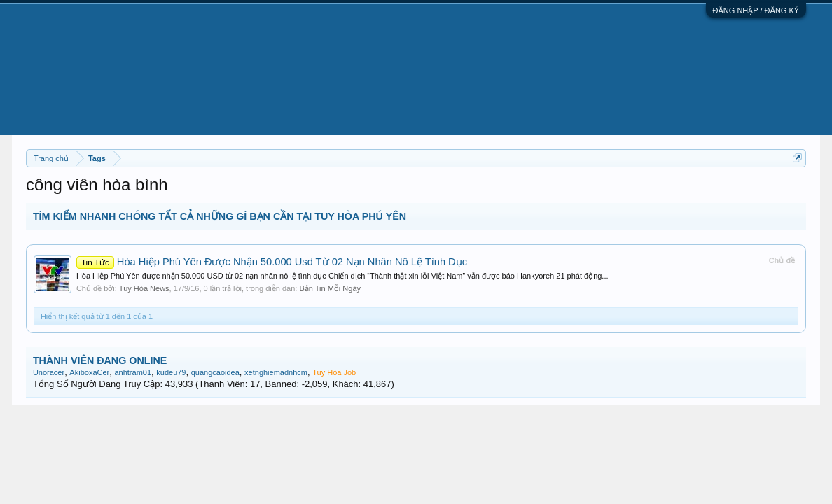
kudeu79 (171, 372)
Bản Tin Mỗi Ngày (330, 288)
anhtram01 (133, 372)
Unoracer (49, 372)
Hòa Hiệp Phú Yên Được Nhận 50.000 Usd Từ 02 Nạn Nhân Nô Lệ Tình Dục (272, 262)
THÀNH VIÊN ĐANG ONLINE (100, 360)
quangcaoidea (215, 372)
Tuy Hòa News (144, 288)
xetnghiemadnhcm (276, 372)
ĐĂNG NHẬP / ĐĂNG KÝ (756, 10)
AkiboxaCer (89, 372)
